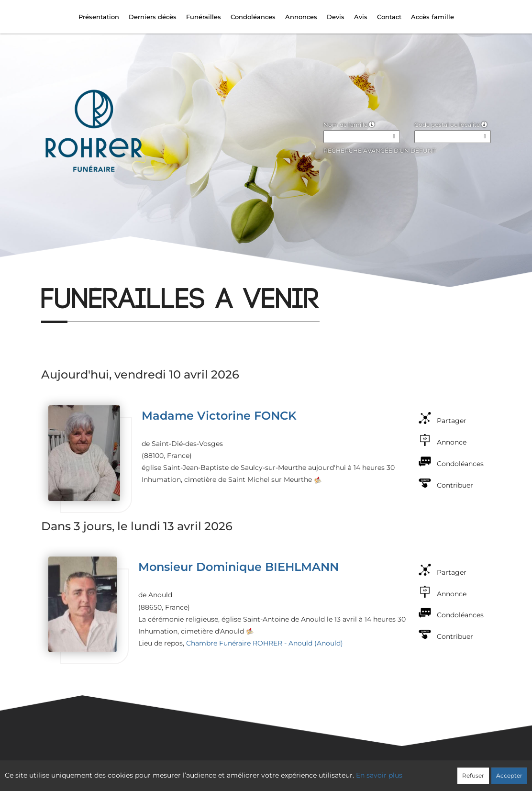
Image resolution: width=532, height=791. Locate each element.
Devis (336, 17)
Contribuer (455, 485)
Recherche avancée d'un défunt (380, 150)
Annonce (452, 442)
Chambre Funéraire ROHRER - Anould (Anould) (265, 643)
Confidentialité (261, 770)
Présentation (99, 17)
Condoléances (253, 17)
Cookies (305, 770)
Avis (361, 17)
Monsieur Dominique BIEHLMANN (238, 567)
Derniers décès (153, 17)
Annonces (301, 17)
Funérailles (204, 17)
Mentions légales (353, 770)
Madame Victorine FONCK (219, 416)
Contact (389, 17)
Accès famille (432, 17)
